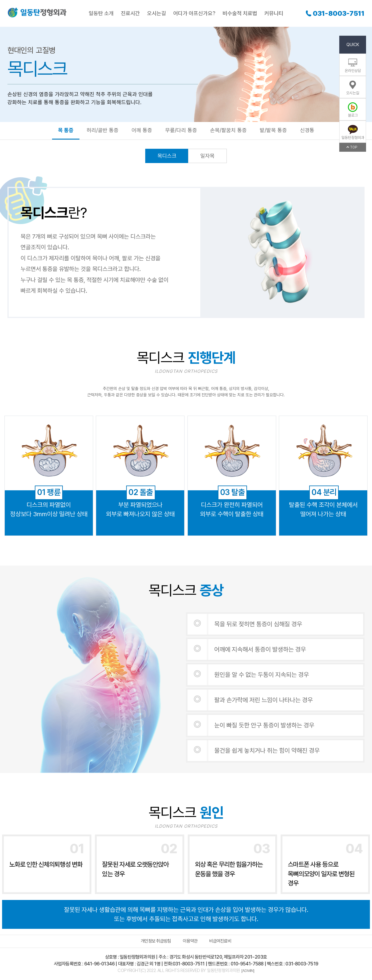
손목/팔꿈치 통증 (228, 130)
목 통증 (66, 130)
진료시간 (130, 13)
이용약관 (190, 941)
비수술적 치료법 (240, 13)
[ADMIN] (248, 971)
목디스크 (167, 156)
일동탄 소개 (101, 13)
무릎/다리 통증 (181, 130)
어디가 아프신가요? (194, 13)
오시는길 (157, 13)
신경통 (307, 130)
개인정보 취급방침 (156, 941)
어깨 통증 (142, 130)
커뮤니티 (274, 13)
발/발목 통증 (273, 130)
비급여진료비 (220, 941)
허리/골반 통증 (103, 130)
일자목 (207, 156)
